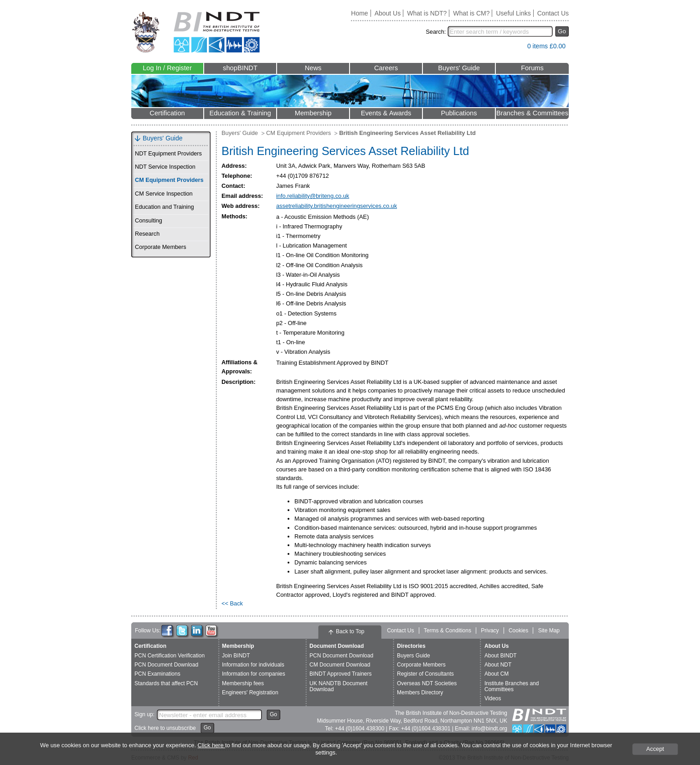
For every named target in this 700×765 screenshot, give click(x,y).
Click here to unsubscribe (165, 728)
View (516, 48)
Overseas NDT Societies (427, 683)
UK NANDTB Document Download (338, 686)
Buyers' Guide (459, 68)
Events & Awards (386, 113)
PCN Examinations (157, 674)
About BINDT (501, 656)
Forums (532, 68)
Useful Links (513, 13)
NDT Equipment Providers (168, 154)
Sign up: (144, 714)
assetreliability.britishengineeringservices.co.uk (337, 206)
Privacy (490, 631)
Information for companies (254, 674)
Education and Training (164, 207)
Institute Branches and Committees (512, 686)
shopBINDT (240, 68)
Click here (211, 745)
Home (359, 13)
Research (147, 234)
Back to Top (350, 631)
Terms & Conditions (448, 631)
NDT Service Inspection (165, 167)
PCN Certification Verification (170, 656)
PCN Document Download (166, 665)
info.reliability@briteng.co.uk (313, 196)
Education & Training (240, 113)
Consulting (149, 221)
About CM (497, 674)
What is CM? (471, 13)
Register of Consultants (425, 674)
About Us (388, 13)
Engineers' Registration (250, 693)
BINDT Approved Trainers (341, 674)
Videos (493, 698)
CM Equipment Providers (169, 180)
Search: (436, 32)
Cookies (518, 631)
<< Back (232, 603)
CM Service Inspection (164, 194)
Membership (313, 113)
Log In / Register (167, 68)
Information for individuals (253, 665)
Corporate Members (161, 247)
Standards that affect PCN (166, 683)
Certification (167, 113)
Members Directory (420, 693)
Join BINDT (236, 656)
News (313, 68)
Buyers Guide (414, 656)
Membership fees (243, 683)
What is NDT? (427, 13)
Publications (459, 113)
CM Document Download (340, 665)
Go (562, 31)
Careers (386, 68)
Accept (655, 749)
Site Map (549, 631)
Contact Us (553, 13)
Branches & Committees (532, 113)
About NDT (498, 665)
